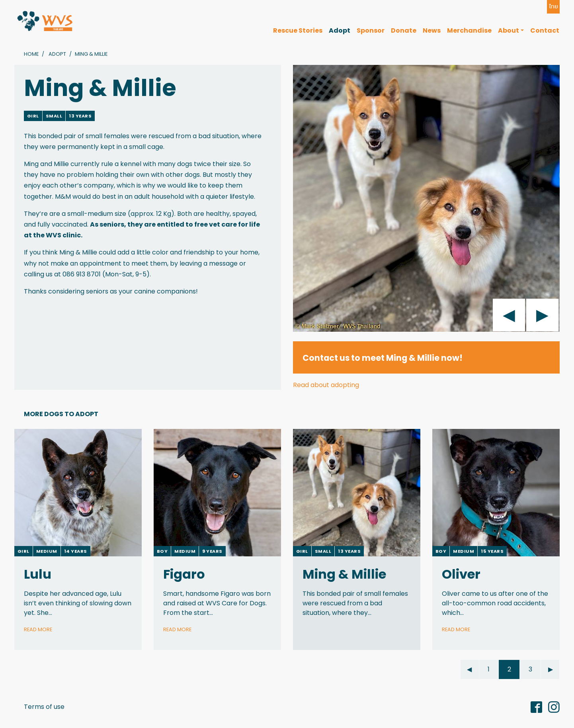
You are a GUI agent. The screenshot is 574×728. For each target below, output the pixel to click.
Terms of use (44, 707)
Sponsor (371, 30)
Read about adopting (326, 385)
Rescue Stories (298, 30)
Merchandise (469, 30)
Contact (545, 30)
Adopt (340, 30)
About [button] (509, 30)
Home (31, 54)
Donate (404, 30)
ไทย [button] (553, 6)
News (432, 30)
